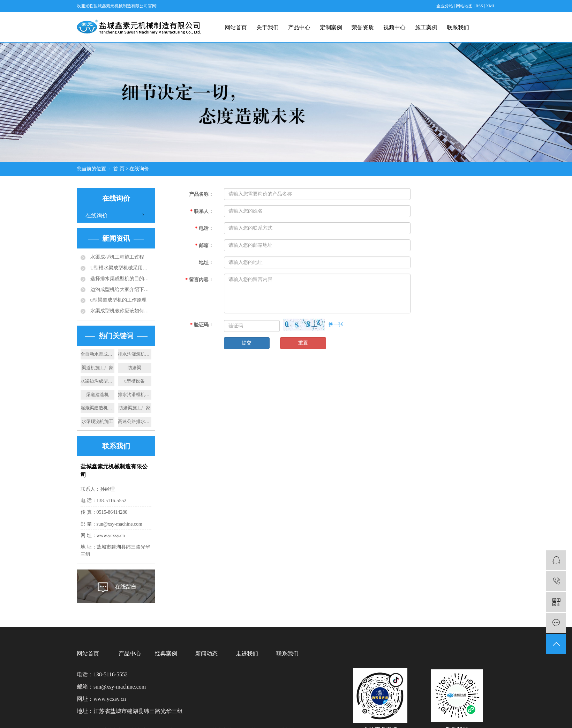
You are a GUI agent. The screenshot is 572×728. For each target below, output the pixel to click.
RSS (479, 6)
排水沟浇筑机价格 (135, 354)
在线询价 (97, 216)
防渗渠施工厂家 (134, 408)
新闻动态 (206, 653)
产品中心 (299, 27)
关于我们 (268, 27)
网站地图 (465, 6)
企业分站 (445, 6)
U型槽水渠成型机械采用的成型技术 (120, 268)
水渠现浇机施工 (97, 421)
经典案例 (166, 653)
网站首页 (236, 27)
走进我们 (247, 653)
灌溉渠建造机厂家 (97, 408)
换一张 (336, 324)
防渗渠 (134, 368)
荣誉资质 (363, 27)
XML (491, 6)
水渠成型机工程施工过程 (116, 257)
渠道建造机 (97, 395)
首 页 (119, 169)
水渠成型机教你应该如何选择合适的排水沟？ (120, 311)
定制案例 (331, 27)
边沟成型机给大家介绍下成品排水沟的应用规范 (120, 289)
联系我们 (458, 27)
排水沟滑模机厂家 (135, 395)
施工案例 (426, 27)
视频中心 (394, 27)
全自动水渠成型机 (97, 354)
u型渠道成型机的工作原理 (118, 300)
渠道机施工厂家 (97, 368)
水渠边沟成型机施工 (97, 381)
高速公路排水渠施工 (135, 421)
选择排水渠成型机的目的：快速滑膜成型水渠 (120, 279)
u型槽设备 (135, 381)
